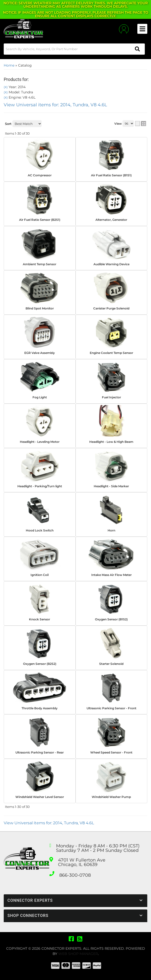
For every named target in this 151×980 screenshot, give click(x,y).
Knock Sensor (40, 619)
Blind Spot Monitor (40, 308)
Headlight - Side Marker (111, 486)
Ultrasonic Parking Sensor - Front (111, 708)
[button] (74, 49)
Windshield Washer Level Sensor (40, 797)
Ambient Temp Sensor (40, 264)
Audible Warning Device (111, 264)
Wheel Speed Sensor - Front (111, 752)
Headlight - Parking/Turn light (40, 486)
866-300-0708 (75, 875)
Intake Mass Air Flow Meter (111, 575)
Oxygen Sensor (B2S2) (40, 664)
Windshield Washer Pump (111, 797)
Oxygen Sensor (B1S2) (111, 619)
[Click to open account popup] (124, 29)
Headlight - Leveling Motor (40, 442)
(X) (6, 87)
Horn (111, 530)
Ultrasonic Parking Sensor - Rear (40, 752)
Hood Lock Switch (40, 530)
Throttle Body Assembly (40, 708)
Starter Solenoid (111, 664)
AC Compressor (40, 175)
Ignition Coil (40, 575)
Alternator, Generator (111, 220)
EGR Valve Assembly (40, 353)
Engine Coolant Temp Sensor (111, 353)
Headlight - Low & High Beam (111, 442)
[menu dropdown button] (142, 29)
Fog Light (40, 397)
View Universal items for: (55, 105)
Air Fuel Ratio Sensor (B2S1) (40, 220)
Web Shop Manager (78, 954)
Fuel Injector (111, 397)
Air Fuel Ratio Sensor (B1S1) (111, 175)
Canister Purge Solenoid (111, 308)
